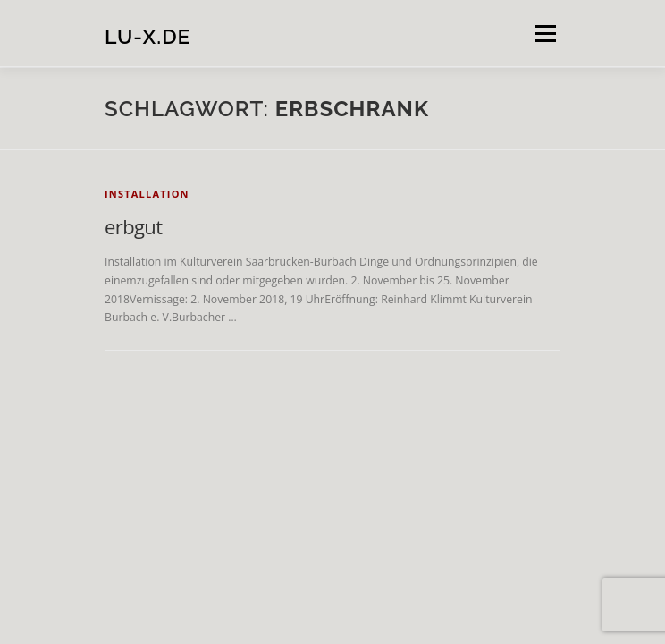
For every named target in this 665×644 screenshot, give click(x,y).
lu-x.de (147, 35)
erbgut (133, 226)
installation (147, 194)
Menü (544, 34)
